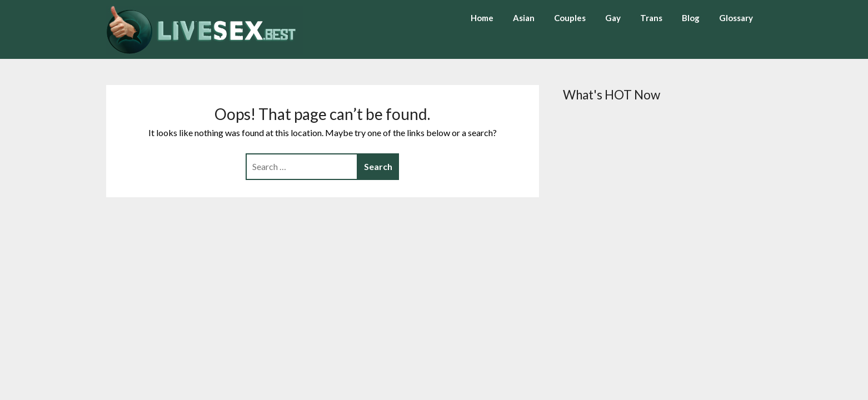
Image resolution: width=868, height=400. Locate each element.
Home (482, 18)
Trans (651, 18)
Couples (570, 18)
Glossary (736, 18)
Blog (691, 18)
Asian (524, 18)
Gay (613, 18)
